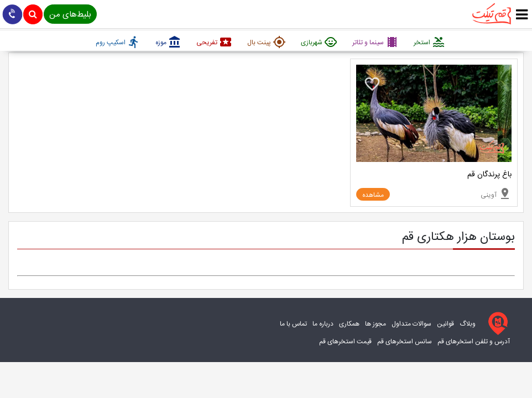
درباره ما (323, 324)
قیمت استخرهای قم (345, 342)
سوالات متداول (411, 324)
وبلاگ (468, 324)
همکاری (349, 324)
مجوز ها (375, 324)
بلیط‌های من (70, 15)
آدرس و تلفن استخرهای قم (474, 342)
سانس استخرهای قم (405, 342)
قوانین (445, 324)
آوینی (496, 193)
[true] (522, 15)
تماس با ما (293, 324)
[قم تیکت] (496, 323)
